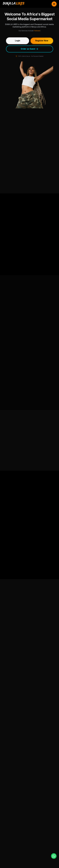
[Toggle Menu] (54, 4)
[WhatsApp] (54, 856)
